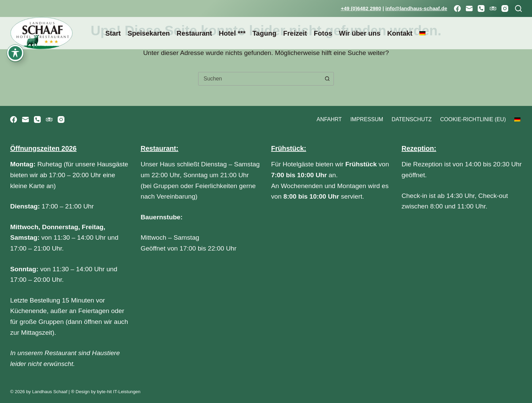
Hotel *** (232, 33)
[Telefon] (481, 8)
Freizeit (295, 33)
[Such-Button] (327, 79)
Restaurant (194, 33)
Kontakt (400, 33)
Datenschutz (412, 119)
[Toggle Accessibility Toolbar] (15, 18)
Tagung (264, 33)
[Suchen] (518, 8)
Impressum (367, 119)
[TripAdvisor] (493, 8)
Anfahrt (329, 119)
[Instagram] (505, 8)
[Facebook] (457, 8)
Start (113, 33)
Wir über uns (360, 33)
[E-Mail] (469, 8)
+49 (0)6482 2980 (361, 8)
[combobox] (260, 79)
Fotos (323, 33)
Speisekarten (149, 33)
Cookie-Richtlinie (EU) (473, 119)
